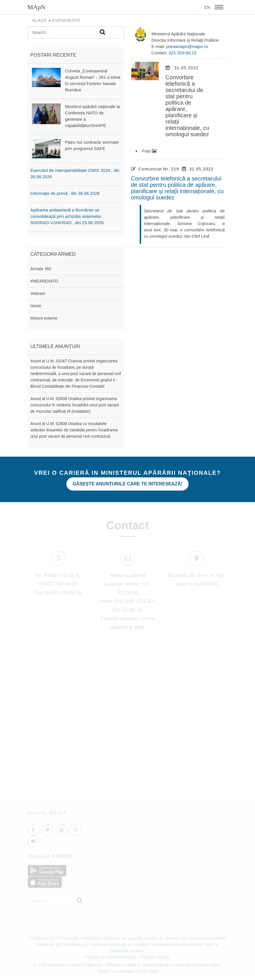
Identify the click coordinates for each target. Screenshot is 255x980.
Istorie (36, 306)
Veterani (38, 293)
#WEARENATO (44, 281)
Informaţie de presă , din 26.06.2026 (65, 193)
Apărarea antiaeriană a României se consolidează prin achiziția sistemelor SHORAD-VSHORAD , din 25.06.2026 (67, 216)
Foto (149, 151)
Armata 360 (41, 269)
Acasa (39, 20)
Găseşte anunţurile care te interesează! (128, 484)
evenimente (66, 20)
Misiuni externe (44, 318)
